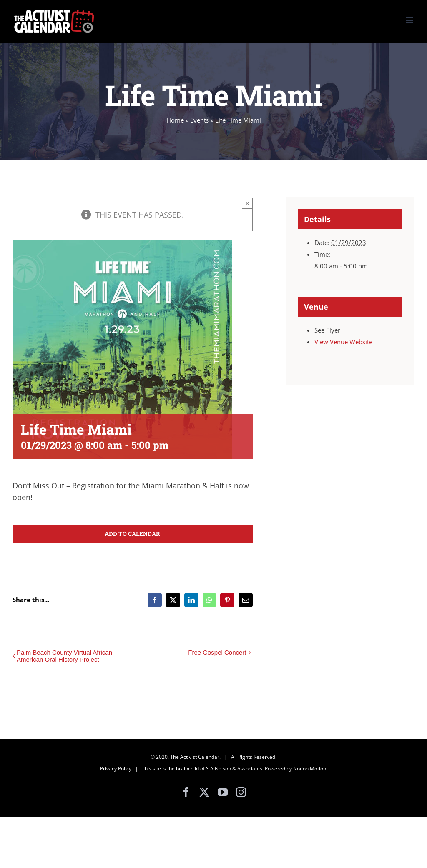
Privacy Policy (116, 769)
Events (200, 120)
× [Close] (247, 203)
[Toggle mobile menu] (410, 20)
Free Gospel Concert (217, 652)
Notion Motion (310, 769)
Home (175, 120)
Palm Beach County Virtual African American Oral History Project (64, 656)
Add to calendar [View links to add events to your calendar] (132, 534)
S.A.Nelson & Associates (234, 769)
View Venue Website (343, 342)
